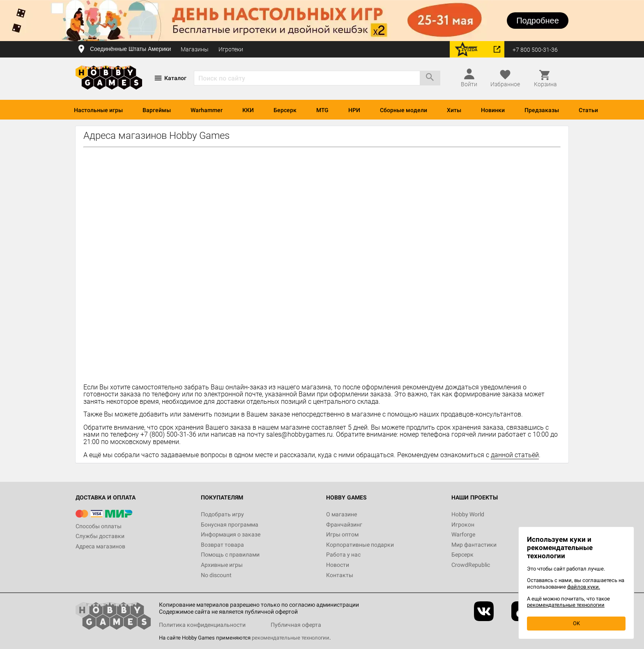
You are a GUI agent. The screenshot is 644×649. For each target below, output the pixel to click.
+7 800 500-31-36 (535, 50)
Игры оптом (342, 534)
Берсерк (285, 110)
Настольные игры (98, 110)
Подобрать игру (222, 514)
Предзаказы (542, 110)
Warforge (463, 534)
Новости (338, 565)
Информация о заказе (231, 534)
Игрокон (463, 525)
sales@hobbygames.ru (299, 434)
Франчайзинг (344, 525)
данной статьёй (515, 455)
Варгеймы (157, 110)
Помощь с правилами (230, 555)
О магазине (342, 514)
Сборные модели (404, 110)
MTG (322, 110)
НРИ (354, 110)
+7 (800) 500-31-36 (168, 434)
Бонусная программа (230, 525)
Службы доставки (100, 536)
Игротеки (231, 49)
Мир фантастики (474, 545)
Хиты (454, 110)
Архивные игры (222, 565)
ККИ (248, 110)
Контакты (340, 575)
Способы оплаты (99, 526)
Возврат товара (222, 545)
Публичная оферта (296, 625)
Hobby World (468, 514)
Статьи (588, 110)
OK (576, 623)
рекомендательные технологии (291, 638)
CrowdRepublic (471, 565)
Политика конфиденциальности (202, 625)
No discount (216, 575)
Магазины (195, 49)
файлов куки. (584, 587)
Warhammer (207, 110)
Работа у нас (343, 555)
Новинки (493, 110)
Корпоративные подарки (360, 545)
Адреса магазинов (100, 546)
